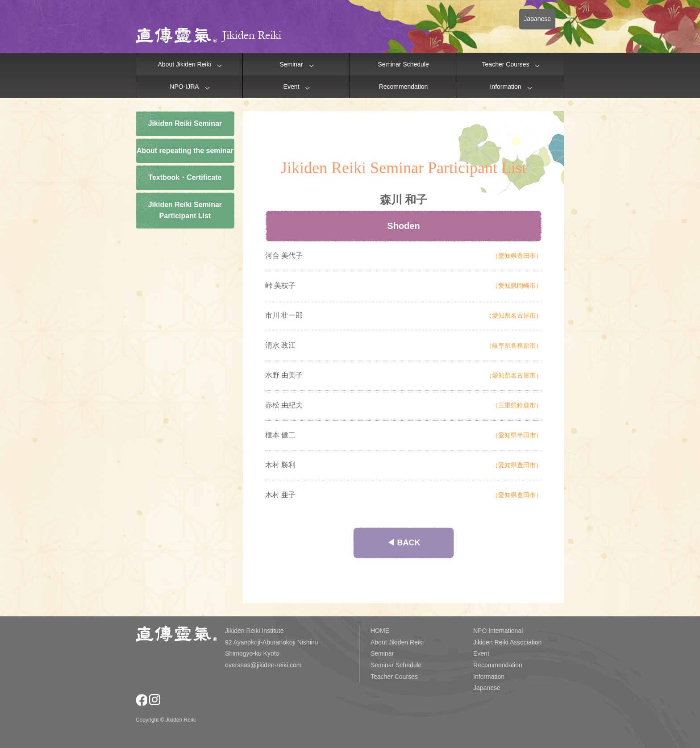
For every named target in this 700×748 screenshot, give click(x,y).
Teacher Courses (506, 64)
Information (505, 87)
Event (292, 87)
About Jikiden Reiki (184, 64)
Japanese (537, 19)
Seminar (291, 64)
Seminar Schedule (403, 64)
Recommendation (404, 87)
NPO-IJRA (184, 87)
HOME (380, 631)
